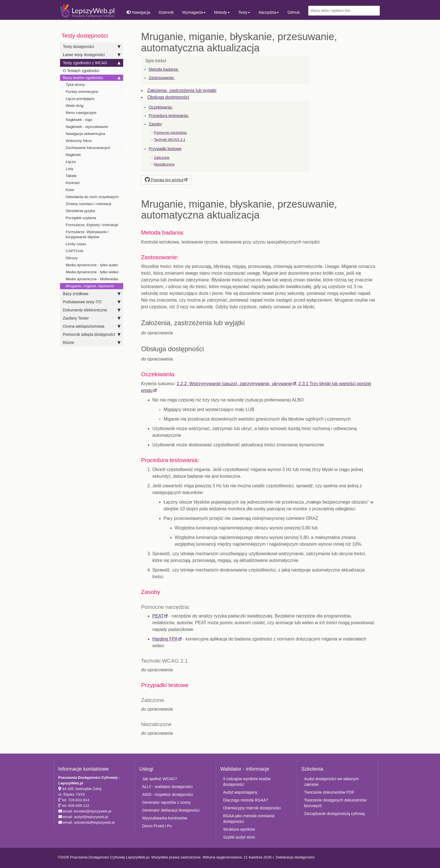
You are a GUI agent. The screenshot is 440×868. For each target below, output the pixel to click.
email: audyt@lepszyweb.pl (85, 817)
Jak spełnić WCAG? (159, 779)
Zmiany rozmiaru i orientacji (88, 204)
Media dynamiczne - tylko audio (92, 265)
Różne (92, 343)
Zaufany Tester (92, 318)
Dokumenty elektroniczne (92, 310)
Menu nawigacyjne (81, 113)
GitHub (294, 12)
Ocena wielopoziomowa (92, 326)
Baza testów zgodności (92, 78)
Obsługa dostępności (168, 97)
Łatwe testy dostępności (92, 55)
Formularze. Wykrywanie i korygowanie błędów (87, 234)
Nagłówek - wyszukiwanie (87, 127)
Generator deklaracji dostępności (171, 810)
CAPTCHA (75, 251)
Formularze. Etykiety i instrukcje (92, 225)
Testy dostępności (92, 47)
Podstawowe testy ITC (92, 302)
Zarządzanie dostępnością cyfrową (334, 814)
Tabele (71, 176)
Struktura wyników (239, 829)
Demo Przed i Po (157, 826)
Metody (222, 12)
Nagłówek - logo (79, 120)
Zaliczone (162, 158)
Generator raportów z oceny (166, 802)
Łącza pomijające (80, 99)
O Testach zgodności (81, 71)
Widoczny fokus (79, 141)
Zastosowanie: (162, 78)
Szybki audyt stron (239, 837)
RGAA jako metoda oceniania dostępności (249, 819)
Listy (69, 169)
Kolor (70, 190)
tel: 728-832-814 (75, 800)
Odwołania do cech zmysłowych (92, 197)
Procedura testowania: (169, 116)
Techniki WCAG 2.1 (169, 140)
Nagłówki (73, 155)
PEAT (158, 616)
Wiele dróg (75, 106)
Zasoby (155, 124)
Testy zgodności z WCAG (92, 63)
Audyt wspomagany (240, 792)
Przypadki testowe (165, 149)
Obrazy (72, 258)
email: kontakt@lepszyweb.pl (87, 811)
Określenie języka (80, 211)
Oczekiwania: (161, 107)
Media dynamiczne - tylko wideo (92, 272)
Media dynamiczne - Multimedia (92, 279)
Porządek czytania (81, 218)
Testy (244, 12)
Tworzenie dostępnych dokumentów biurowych (335, 803)
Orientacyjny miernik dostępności (252, 808)
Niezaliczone (164, 164)
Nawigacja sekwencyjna (85, 134)
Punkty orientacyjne (82, 92)
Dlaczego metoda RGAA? (246, 800)
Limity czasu (76, 244)
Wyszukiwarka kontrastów (165, 818)
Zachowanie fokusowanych (88, 148)
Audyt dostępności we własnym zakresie (332, 782)
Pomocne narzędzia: (171, 133)
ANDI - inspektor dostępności (167, 794)
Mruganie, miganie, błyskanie (90, 286)
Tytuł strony (75, 85)
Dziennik (166, 12)
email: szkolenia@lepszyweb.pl (88, 822)
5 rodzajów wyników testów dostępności (247, 782)
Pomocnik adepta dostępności (92, 334)
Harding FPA (165, 639)
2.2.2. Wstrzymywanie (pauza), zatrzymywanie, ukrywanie (234, 384)
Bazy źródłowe (92, 294)
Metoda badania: (164, 69)
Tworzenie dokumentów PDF (329, 792)
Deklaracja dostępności (295, 857)
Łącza (71, 162)
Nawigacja (138, 12)
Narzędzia (269, 12)
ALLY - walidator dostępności (167, 787)
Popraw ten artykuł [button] (164, 180)
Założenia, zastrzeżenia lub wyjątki (182, 90)
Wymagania (194, 12)
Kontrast (73, 183)
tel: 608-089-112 (75, 806)
